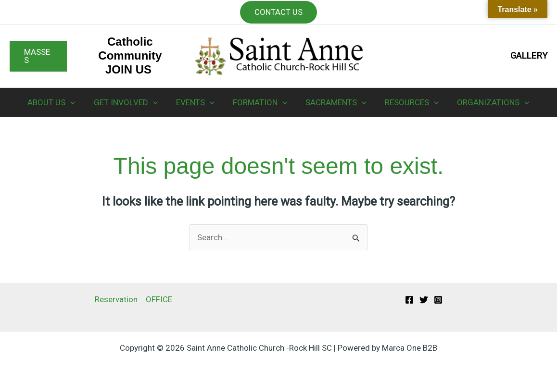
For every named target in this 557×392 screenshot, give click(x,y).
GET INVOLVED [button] (130, 102)
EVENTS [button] (197, 102)
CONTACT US (278, 12)
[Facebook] (409, 300)
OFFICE (159, 299)
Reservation (116, 299)
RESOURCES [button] (408, 102)
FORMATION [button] (260, 102)
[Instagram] (438, 300)
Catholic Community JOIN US (130, 55)
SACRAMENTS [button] (334, 102)
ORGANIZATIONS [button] (487, 102)
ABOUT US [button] (57, 102)
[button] (38, 56)
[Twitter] (424, 300)
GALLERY (529, 56)
